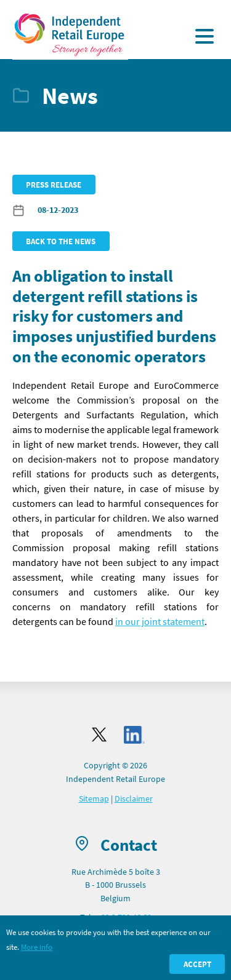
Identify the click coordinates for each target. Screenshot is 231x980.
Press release (54, 185)
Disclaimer (134, 799)
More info (37, 947)
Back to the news (61, 241)
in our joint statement (160, 621)
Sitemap (94, 799)
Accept (197, 964)
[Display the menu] (205, 36)
